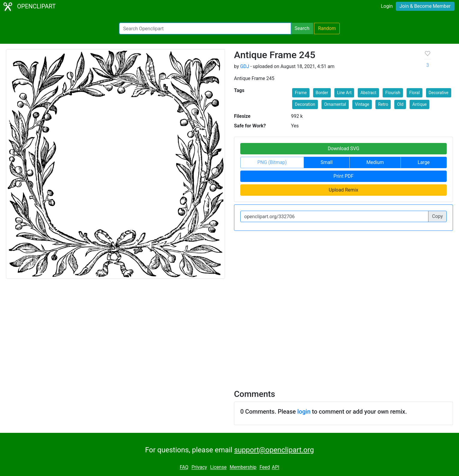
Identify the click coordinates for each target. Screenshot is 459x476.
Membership (243, 467)
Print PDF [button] (344, 176)
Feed (265, 467)
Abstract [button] (368, 93)
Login (387, 6)
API (275, 467)
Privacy (199, 467)
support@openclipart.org (274, 450)
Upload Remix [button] (343, 190)
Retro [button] (383, 104)
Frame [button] (301, 93)
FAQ (184, 467)
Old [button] (400, 104)
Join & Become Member (425, 6)
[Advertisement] (230, 330)
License (218, 467)
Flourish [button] (393, 93)
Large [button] (424, 162)
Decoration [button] (305, 104)
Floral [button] (415, 93)
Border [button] (322, 93)
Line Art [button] (344, 93)
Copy (437, 216)
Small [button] (327, 162)
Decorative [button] (439, 93)
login (304, 412)
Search (302, 28)
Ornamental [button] (335, 104)
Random (327, 28)
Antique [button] (419, 104)
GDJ (244, 66)
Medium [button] (375, 162)
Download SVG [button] (344, 149)
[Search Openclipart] (205, 28)
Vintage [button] (362, 104)
